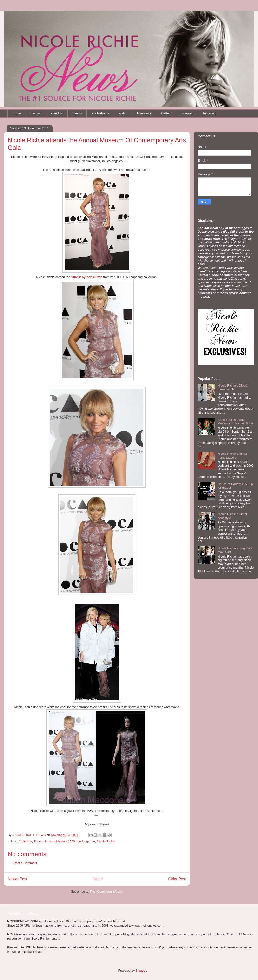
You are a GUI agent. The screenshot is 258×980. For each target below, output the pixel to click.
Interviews (144, 113)
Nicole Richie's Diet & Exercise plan (232, 387)
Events (77, 113)
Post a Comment (25, 863)
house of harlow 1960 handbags (67, 841)
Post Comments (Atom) (106, 891)
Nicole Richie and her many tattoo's (232, 456)
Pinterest (209, 113)
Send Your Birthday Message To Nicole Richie (235, 422)
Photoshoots (100, 113)
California (25, 841)
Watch (123, 113)
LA (93, 841)
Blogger (141, 970)
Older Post (177, 879)
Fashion (36, 113)
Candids (57, 113)
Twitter (165, 113)
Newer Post (17, 879)
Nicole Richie (106, 841)
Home (17, 113)
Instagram (186, 113)
